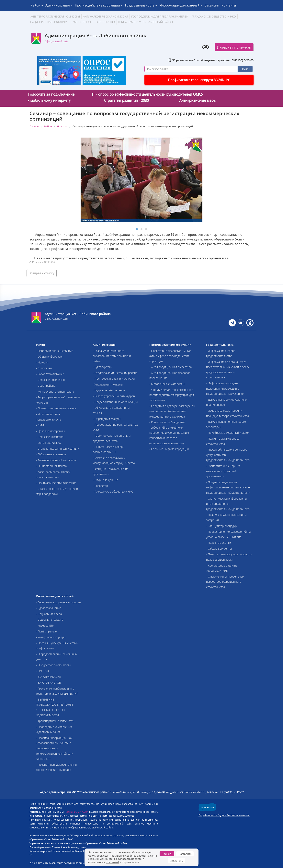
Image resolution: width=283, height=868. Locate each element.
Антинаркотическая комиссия (106, 16)
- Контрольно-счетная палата (55, 391)
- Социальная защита (50, 620)
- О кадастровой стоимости (53, 665)
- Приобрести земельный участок (228, 433)
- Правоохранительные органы (56, 408)
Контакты (229, 5)
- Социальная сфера (49, 614)
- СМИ (40, 425)
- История (42, 362)
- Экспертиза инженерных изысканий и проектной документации (223, 471)
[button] (137, 229)
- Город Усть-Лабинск (50, 374)
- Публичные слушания (51, 454)
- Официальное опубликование (56, 483)
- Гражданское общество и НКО (113, 491)
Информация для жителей (181, 5)
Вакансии (212, 5)
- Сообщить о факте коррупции (169, 449)
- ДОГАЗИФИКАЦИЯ (48, 677)
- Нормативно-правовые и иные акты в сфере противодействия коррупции (170, 356)
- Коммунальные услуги (51, 637)
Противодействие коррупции (99, 5)
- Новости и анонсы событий (55, 351)
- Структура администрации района (115, 373)
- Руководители (102, 367)
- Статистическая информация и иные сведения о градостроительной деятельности (228, 504)
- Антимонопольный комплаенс (56, 460)
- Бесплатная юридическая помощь (59, 602)
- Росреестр (100, 486)
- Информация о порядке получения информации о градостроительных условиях (225, 388)
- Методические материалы (167, 384)
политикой (113, 862)
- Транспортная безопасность (55, 721)
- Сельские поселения (50, 380)
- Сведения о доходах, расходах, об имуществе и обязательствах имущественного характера (172, 411)
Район (37, 5)
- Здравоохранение (49, 608)
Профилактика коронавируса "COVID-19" (199, 80)
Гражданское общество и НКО (214, 16)
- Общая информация (50, 356)
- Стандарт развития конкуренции (57, 449)
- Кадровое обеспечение (109, 390)
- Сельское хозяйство (50, 437)
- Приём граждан (47, 631)
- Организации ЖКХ (48, 443)
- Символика (44, 368)
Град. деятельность (141, 5)
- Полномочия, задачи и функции (114, 379)
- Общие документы (219, 549)
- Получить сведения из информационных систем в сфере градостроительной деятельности (228, 487)
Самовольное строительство (93, 22)
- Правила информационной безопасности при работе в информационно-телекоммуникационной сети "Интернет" (55, 748)
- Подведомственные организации (115, 402)
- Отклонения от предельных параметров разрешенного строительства (225, 582)
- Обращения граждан (107, 419)
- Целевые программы (50, 431)
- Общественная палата (51, 466)
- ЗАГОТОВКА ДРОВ (48, 683)
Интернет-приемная (234, 47)
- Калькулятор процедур (221, 526)
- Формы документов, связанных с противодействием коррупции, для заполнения (172, 395)
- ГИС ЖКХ (42, 671)
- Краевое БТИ (45, 625)
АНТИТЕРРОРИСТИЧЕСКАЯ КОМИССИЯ (55, 16)
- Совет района (46, 386)
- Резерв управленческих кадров (114, 396)
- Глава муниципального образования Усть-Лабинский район (112, 356)
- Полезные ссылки (219, 543)
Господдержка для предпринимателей (160, 16)
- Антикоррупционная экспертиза (170, 367)
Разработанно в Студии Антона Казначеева (224, 815)
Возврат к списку (42, 273)
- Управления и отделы (108, 384)
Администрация (59, 5)
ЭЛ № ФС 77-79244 (78, 812)
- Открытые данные (105, 480)
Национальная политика (49, 22)
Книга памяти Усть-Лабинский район (146, 22)
